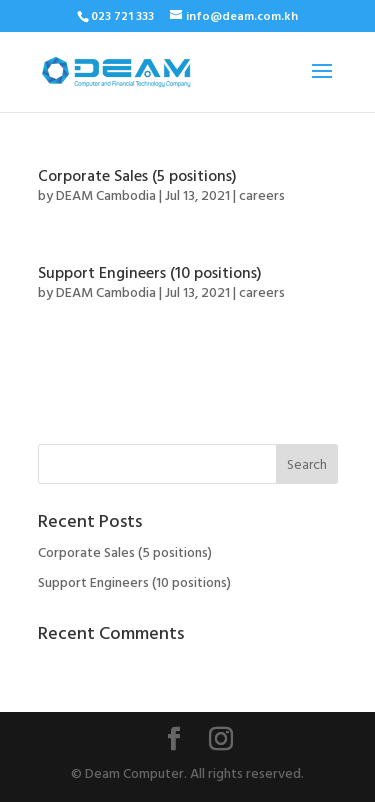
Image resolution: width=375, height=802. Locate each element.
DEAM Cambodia (106, 196)
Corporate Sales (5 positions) (137, 177)
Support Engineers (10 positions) (150, 274)
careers (262, 196)
